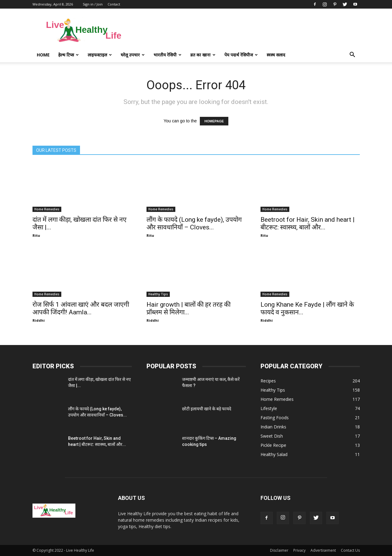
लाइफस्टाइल (100, 55)
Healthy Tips (158, 294)
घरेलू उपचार (133, 55)
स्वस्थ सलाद (276, 55)
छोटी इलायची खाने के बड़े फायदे (207, 409)
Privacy (299, 550)
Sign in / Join (93, 4)
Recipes (268, 381)
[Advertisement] (248, 31)
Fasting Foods (275, 418)
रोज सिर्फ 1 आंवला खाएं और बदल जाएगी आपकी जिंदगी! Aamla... (81, 308)
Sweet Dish (272, 436)
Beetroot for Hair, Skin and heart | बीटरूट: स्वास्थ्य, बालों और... (308, 223)
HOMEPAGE (214, 121)
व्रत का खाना (203, 55)
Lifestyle (269, 408)
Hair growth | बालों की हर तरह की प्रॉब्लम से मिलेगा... (188, 308)
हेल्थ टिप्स (69, 55)
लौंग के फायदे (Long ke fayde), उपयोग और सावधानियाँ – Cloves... (194, 223)
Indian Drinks (273, 427)
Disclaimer (279, 550)
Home (43, 55)
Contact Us (350, 550)
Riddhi (39, 320)
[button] (352, 55)
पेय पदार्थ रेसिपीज (241, 55)
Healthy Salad (274, 454)
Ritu (36, 235)
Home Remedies (47, 209)
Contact (114, 4)
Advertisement (323, 550)
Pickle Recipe (273, 445)
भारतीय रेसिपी (167, 55)
